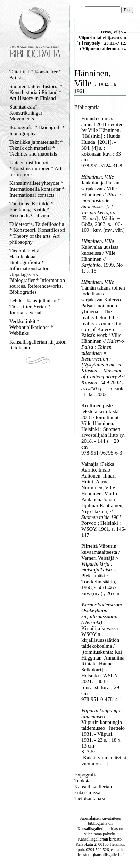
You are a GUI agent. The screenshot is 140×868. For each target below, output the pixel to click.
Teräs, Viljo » (113, 32)
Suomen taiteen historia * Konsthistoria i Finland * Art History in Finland (36, 92)
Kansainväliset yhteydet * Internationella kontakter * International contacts (37, 189)
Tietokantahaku (90, 798)
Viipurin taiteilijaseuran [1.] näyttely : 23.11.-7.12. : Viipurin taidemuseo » (101, 43)
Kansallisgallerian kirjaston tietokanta (38, 345)
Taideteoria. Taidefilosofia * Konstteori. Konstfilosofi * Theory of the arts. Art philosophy (37, 233)
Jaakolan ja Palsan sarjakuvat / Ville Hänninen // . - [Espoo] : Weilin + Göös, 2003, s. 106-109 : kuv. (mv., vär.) (103, 206)
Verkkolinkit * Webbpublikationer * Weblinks (31, 327)
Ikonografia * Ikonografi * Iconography (37, 130)
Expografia (86, 775)
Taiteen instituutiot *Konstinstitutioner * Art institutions (35, 168)
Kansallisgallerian (93, 829)
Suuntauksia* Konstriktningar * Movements (28, 113)
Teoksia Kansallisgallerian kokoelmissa (93, 787)
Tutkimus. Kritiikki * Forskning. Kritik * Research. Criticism (31, 210)
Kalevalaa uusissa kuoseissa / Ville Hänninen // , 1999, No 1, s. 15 (102, 259)
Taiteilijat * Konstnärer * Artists (35, 75)
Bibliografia (87, 107)
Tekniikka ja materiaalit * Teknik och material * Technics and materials (36, 148)
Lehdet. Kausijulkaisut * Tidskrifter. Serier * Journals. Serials (35, 307)
